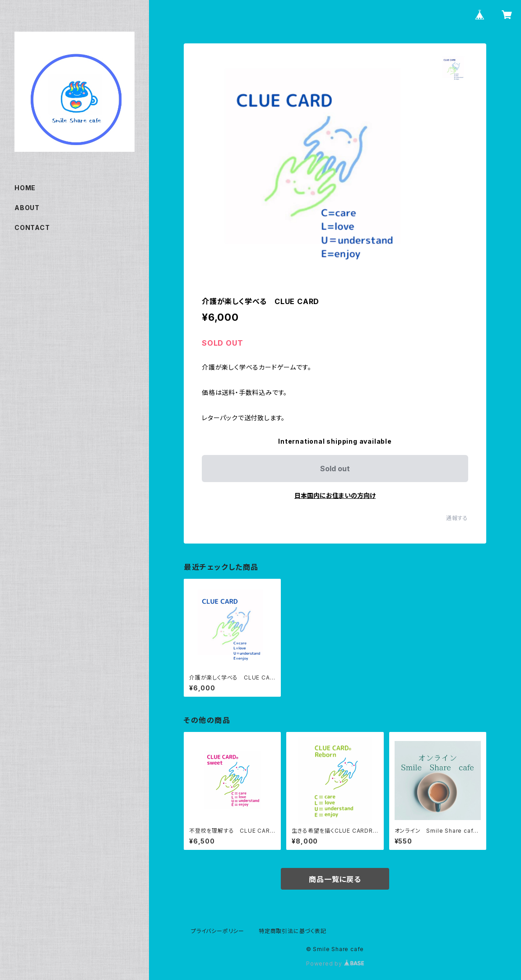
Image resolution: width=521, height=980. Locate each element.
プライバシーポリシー (218, 931)
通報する (457, 518)
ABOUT (27, 208)
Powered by (335, 964)
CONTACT (32, 227)
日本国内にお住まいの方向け (335, 495)
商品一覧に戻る (335, 879)
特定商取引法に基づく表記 (293, 931)
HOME (25, 188)
